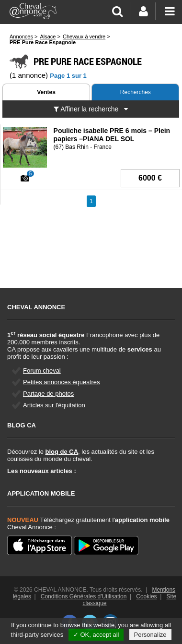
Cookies (146, 596)
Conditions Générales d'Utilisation (84, 596)
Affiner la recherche (91, 109)
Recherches (136, 92)
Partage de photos (48, 394)
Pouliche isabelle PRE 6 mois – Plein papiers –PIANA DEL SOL (112, 135)
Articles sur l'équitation (54, 405)
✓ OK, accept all (96, 635)
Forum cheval (42, 371)
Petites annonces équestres (61, 382)
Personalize (150, 635)
